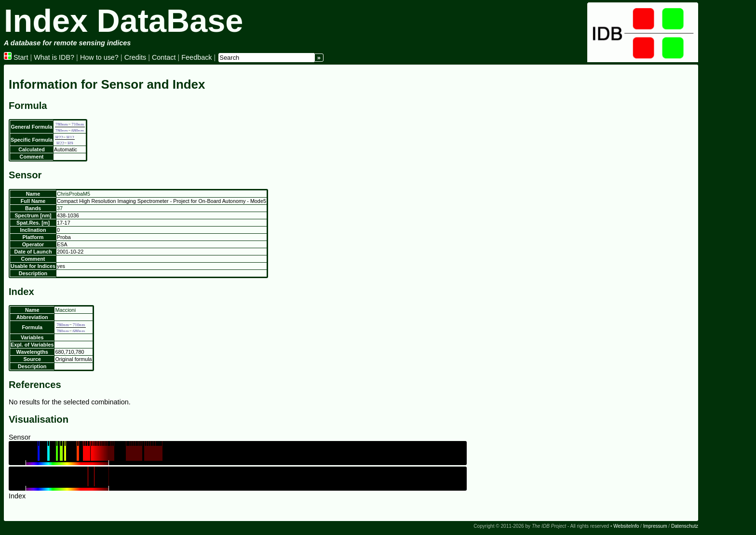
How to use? (99, 57)
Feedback (196, 57)
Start (16, 57)
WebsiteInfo (626, 526)
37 (60, 208)
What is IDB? (54, 57)
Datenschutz (685, 526)
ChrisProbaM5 (74, 194)
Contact (164, 57)
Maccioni (65, 310)
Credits (135, 57)
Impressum (655, 526)
